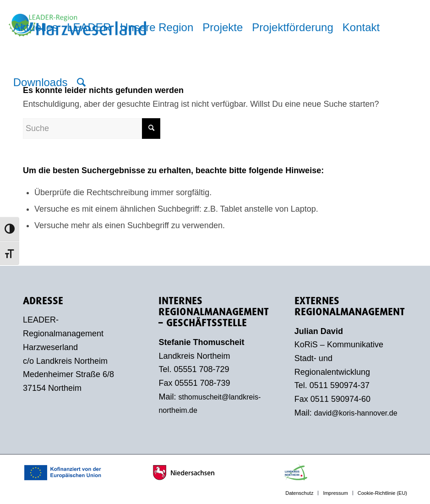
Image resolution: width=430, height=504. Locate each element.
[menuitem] (35, 27)
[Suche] (81, 82)
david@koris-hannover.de (356, 413)
